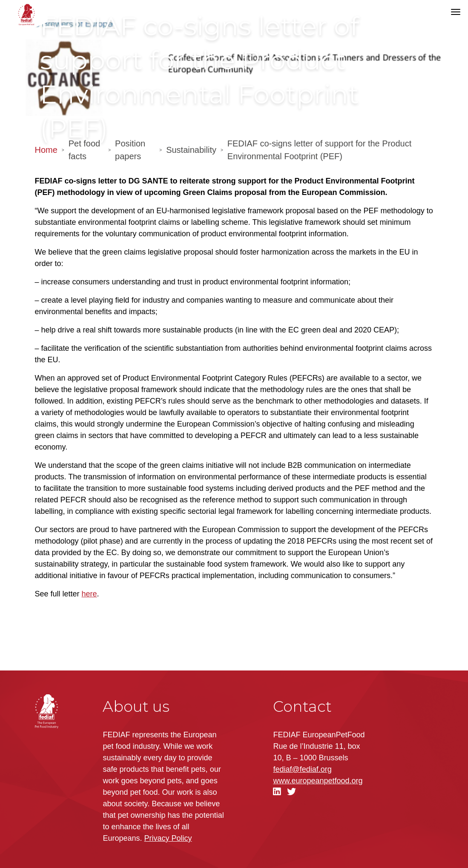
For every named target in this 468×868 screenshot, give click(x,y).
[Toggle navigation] (456, 12)
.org (318, 781)
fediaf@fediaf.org (302, 769)
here (89, 594)
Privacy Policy (168, 838)
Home (46, 150)
